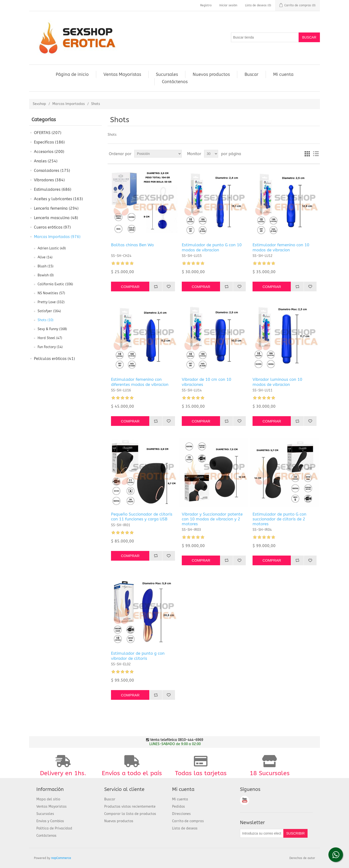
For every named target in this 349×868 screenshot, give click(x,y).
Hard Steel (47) (50, 338)
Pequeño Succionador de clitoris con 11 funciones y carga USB (142, 517)
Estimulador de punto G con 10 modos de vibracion (212, 247)
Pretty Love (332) (51, 302)
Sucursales (167, 74)
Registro (206, 5)
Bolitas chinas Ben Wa (132, 245)
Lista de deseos (185, 828)
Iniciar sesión (228, 5)
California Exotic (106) (55, 284)
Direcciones (181, 814)
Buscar (251, 74)
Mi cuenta (283, 74)
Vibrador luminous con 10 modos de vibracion (277, 382)
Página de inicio (72, 74)
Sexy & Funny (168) (52, 329)
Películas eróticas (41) (54, 359)
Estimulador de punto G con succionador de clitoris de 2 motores (279, 519)
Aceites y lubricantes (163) (58, 199)
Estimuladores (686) (53, 189)
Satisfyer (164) (49, 311)
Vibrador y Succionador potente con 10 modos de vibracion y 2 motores (212, 519)
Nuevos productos (211, 74)
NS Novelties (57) (51, 293)
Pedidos (178, 807)
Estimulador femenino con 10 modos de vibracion (281, 247)
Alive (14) (45, 257)
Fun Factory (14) (50, 347)
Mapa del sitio (48, 799)
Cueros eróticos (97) (52, 227)
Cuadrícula (307, 154)
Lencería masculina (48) (56, 218)
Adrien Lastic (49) (52, 248)
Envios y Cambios (50, 821)
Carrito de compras (188, 821)
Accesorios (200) (49, 152)
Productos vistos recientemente (130, 807)
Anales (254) (46, 161)
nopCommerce (61, 858)
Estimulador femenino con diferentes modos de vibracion (140, 382)
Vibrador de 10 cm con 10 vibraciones (206, 382)
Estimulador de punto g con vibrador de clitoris (138, 656)
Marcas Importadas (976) (57, 237)
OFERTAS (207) (48, 133)
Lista (316, 154)
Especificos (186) (49, 142)
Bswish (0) (46, 275)
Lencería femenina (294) (56, 208)
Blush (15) (45, 266)
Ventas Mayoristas (122, 74)
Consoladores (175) (52, 171)
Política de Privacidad (54, 828)
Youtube (245, 800)
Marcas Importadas (69, 104)
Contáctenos (175, 82)
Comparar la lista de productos (130, 814)
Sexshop (39, 104)
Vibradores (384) (49, 180)
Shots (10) (45, 320)
